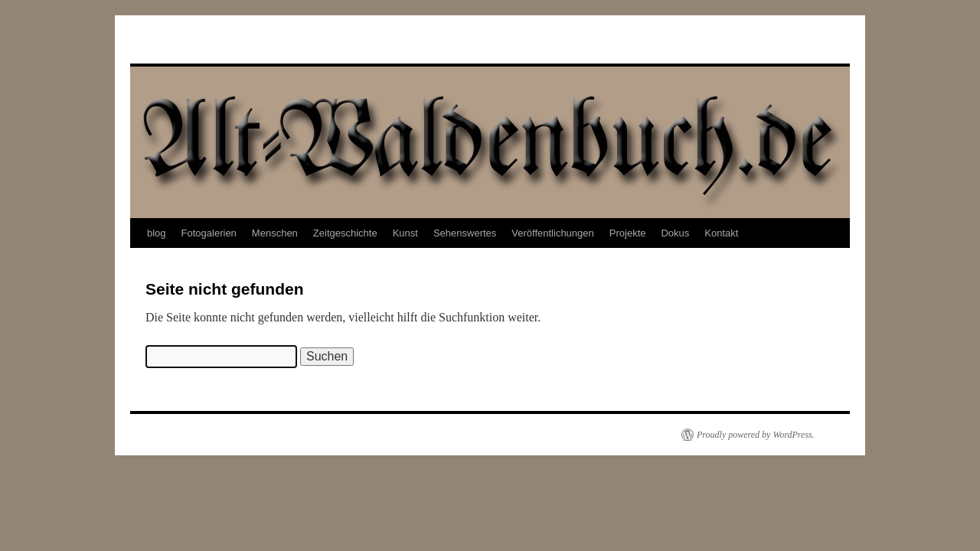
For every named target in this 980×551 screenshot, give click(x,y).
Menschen (275, 233)
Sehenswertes (465, 233)
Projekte (628, 233)
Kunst (405, 233)
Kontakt (721, 233)
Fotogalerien (209, 233)
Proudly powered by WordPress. (756, 435)
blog (157, 233)
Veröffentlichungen (552, 233)
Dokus (675, 233)
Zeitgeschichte (345, 233)
